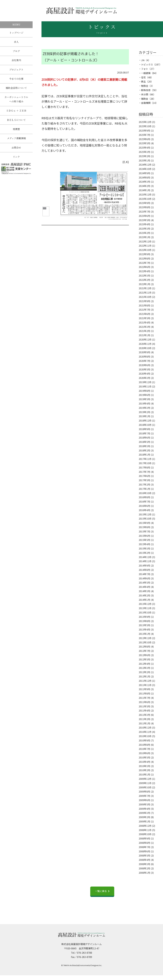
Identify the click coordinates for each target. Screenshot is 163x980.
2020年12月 (145, 339)
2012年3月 (144, 668)
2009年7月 (144, 796)
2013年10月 (145, 612)
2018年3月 (144, 446)
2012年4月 (144, 664)
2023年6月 (144, 216)
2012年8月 (144, 646)
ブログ (16, 51)
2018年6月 (144, 437)
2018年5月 (144, 442)
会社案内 (16, 61)
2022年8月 (144, 258)
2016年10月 (145, 493)
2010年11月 (145, 732)
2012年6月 (144, 655)
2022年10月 (145, 250)
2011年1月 (144, 723)
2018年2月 (144, 450)
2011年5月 (144, 706)
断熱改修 (146, 90)
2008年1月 (144, 873)
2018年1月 (144, 455)
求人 (16, 42)
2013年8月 (144, 621)
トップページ (16, 33)
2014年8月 (144, 570)
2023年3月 (144, 229)
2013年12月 (145, 604)
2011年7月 (144, 698)
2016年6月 (144, 506)
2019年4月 (144, 403)
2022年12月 (145, 241)
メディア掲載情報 (16, 139)
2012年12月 (145, 638)
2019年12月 (145, 382)
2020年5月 (144, 369)
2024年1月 (144, 190)
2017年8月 (144, 467)
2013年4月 (144, 629)
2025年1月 (144, 160)
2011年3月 (144, 715)
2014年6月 (144, 578)
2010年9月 (144, 740)
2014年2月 (144, 595)
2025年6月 (144, 139)
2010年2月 (144, 770)
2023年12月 (145, 194)
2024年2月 (144, 186)
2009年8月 (144, 791)
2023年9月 (144, 203)
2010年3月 (144, 766)
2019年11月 (145, 386)
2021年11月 (145, 293)
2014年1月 (144, 600)
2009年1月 (144, 821)
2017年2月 (144, 484)
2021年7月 (144, 310)
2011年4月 (144, 710)
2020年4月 (144, 374)
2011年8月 (144, 693)
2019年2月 (144, 412)
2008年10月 (145, 834)
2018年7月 (144, 433)
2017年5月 (144, 480)
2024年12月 (145, 165)
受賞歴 (16, 130)
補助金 (145, 99)
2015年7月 (144, 531)
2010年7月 (144, 749)
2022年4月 (144, 271)
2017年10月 (145, 463)
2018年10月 (145, 425)
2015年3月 (144, 548)
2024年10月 (145, 169)
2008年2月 (144, 868)
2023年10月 (145, 199)
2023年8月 (144, 207)
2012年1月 (144, 676)
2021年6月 (144, 314)
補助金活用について (16, 88)
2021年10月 (145, 297)
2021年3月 (144, 327)
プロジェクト (16, 70)
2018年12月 (145, 420)
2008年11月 (145, 830)
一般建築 (146, 73)
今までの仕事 (16, 79)
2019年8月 (144, 391)
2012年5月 (144, 659)
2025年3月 (144, 152)
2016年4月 (144, 510)
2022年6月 (144, 267)
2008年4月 (144, 860)
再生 (143, 81)
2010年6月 (144, 753)
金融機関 (146, 103)
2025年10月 (145, 126)
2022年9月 (144, 254)
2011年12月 (145, 681)
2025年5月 (144, 143)
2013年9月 (144, 617)
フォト (145, 69)
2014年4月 (144, 587)
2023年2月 (144, 233)
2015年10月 (145, 519)
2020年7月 (144, 361)
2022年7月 (144, 263)
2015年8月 (144, 527)
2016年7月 (144, 501)
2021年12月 (145, 288)
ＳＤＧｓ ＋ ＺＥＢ (16, 111)
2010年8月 (144, 745)
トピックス (147, 64)
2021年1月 (144, 335)
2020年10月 (145, 348)
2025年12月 (145, 122)
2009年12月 (145, 779)
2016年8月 (144, 497)
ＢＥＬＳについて (16, 121)
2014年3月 (144, 591)
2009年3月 (144, 813)
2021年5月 (144, 318)
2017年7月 (144, 472)
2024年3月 (144, 182)
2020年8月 (144, 356)
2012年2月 (144, 672)
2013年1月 (144, 634)
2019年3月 (144, 408)
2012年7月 (144, 651)
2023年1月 (144, 237)
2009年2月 (144, 817)
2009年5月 (144, 804)
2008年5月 (144, 855)
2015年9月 (144, 523)
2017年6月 (144, 476)
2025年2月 (144, 156)
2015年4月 (144, 544)
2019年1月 (144, 416)
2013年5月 (144, 625)
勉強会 (145, 86)
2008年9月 (144, 838)
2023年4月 (144, 224)
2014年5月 (144, 582)
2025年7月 (144, 135)
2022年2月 (144, 280)
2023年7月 (144, 211)
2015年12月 (145, 514)
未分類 (145, 94)
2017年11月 (145, 459)
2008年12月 (145, 826)
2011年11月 (145, 685)
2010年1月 (144, 774)
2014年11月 (145, 561)
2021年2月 (144, 331)
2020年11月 (145, 344)
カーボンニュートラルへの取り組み (16, 100)
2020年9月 (144, 352)
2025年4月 (144, 148)
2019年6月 (144, 395)
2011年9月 (144, 689)
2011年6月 (144, 702)
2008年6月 (144, 851)
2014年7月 (144, 574)
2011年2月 (144, 719)
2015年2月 (144, 553)
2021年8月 (144, 305)
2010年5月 (144, 757)
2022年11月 (145, 246)
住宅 (143, 77)
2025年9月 (144, 130)
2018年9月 (144, 429)
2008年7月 (144, 847)
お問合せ (16, 148)
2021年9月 (144, 301)
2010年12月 (145, 727)
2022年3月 (144, 275)
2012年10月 (145, 642)
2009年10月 (145, 787)
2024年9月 (144, 173)
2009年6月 (144, 800)
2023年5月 (144, 220)
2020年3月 (144, 378)
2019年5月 (144, 399)
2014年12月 (145, 557)
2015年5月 (144, 540)
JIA (143, 60)
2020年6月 (144, 365)
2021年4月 (144, 322)
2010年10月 (145, 736)
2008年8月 (144, 843)
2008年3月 (144, 864)
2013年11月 (145, 608)
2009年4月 (144, 809)
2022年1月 (144, 284)
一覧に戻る (101, 891)
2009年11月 (145, 783)
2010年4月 (144, 762)
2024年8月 (144, 177)
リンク (16, 158)
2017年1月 (144, 489)
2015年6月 (144, 536)
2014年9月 (144, 565)
